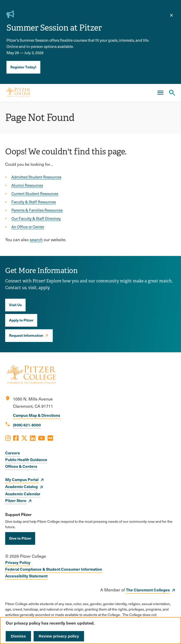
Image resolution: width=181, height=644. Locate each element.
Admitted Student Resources (36, 177)
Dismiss (18, 636)
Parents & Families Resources (37, 210)
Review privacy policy (59, 636)
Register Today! (23, 67)
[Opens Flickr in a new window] (50, 438)
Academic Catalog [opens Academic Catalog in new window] (21, 486)
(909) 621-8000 (27, 425)
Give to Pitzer (20, 538)
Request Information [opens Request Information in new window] (26, 335)
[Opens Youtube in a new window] (42, 438)
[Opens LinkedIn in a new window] (33, 438)
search (36, 239)
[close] (171, 15)
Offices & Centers (21, 466)
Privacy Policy (18, 562)
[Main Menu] (160, 93)
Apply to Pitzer (21, 320)
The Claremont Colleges (148, 590)
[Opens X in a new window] (24, 438)
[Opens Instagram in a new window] (8, 438)
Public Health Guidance (26, 459)
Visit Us (15, 305)
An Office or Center (28, 227)
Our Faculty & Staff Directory (36, 218)
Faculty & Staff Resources (34, 202)
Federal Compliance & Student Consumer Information (54, 569)
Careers (13, 453)
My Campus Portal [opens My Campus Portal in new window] (22, 479)
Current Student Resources (35, 194)
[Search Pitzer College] (172, 93)
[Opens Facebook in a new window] (16, 438)
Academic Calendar (23, 494)
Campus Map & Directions (37, 415)
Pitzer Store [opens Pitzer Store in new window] (16, 500)
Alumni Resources (27, 185)
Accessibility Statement (26, 576)
